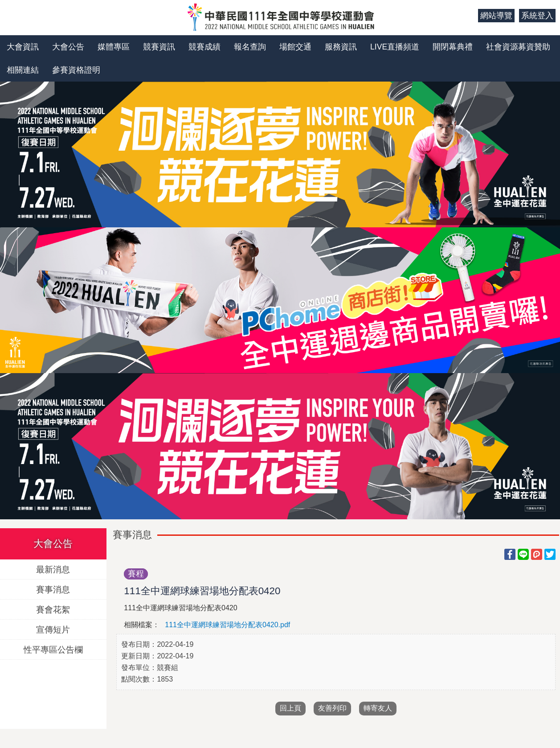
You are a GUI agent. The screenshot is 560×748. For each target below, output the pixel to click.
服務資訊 (341, 47)
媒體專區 (114, 47)
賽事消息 (53, 589)
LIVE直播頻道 (395, 47)
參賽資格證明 (76, 70)
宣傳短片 (53, 629)
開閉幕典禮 (453, 47)
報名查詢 (250, 47)
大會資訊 (23, 47)
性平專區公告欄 (53, 649)
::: (468, 16)
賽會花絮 (53, 609)
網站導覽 (496, 16)
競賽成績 (204, 47)
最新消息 (53, 569)
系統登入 (537, 16)
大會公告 (68, 47)
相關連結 (23, 70)
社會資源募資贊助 (518, 47)
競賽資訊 (159, 47)
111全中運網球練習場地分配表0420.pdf (227, 625)
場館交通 (295, 47)
